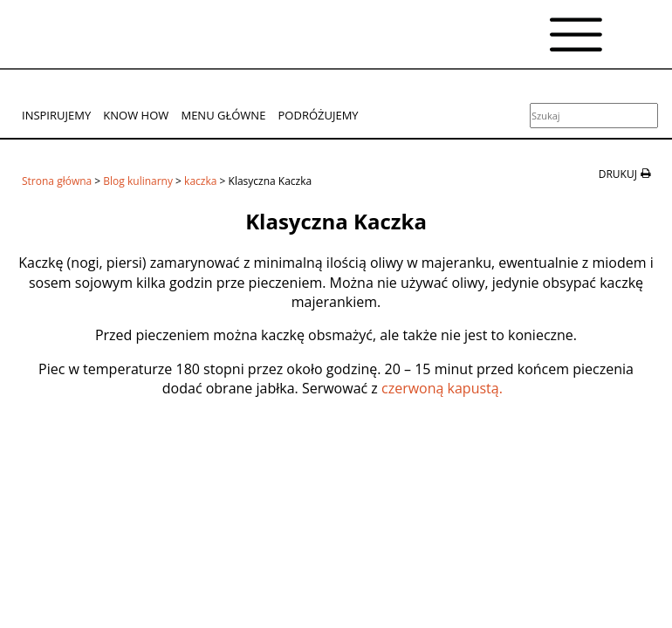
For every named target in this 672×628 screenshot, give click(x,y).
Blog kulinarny (138, 181)
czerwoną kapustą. (444, 388)
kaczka (200, 181)
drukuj (618, 174)
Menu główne (223, 115)
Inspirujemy (56, 115)
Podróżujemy (319, 115)
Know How (136, 115)
